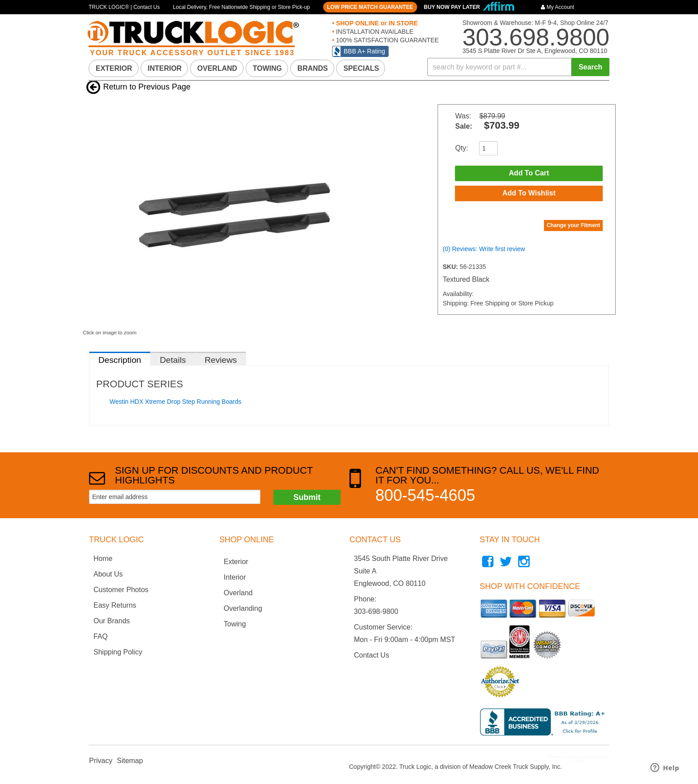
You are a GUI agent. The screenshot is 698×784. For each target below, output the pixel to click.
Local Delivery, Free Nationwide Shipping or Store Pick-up (241, 7)
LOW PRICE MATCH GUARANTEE (370, 7)
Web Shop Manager (596, 761)
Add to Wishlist (529, 194)
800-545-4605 (425, 495)
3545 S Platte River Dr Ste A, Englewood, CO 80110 (535, 51)
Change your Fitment (573, 226)
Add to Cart (529, 173)
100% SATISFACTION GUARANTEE (387, 40)
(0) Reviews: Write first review (484, 250)
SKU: (451, 268)
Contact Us (371, 655)
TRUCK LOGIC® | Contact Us (124, 7)
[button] (519, 67)
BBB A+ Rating (364, 51)
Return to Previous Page (147, 87)
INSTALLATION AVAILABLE (374, 32)
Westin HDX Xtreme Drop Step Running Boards (175, 402)
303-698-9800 (376, 611)
